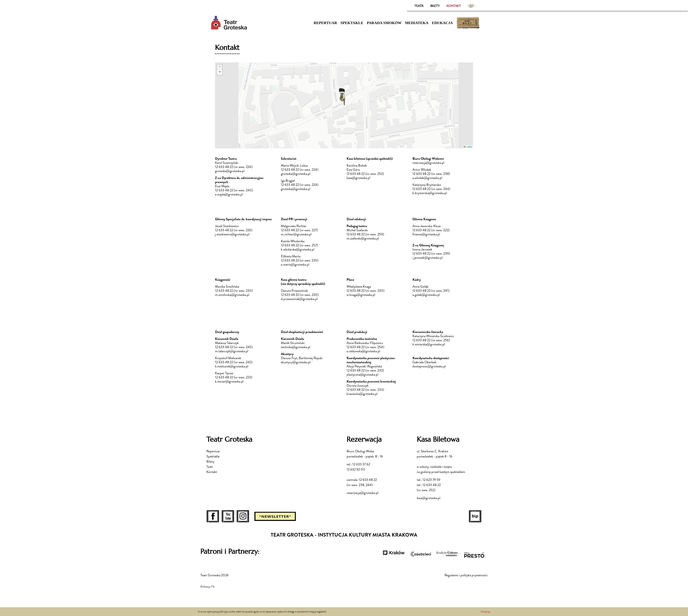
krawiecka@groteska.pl (362, 394)
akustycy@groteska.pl (296, 362)
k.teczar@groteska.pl (229, 381)
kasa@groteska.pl (358, 178)
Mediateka (417, 23)
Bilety (435, 6)
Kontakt (454, 6)
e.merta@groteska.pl (295, 265)
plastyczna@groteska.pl (362, 375)
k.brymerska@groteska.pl (430, 193)
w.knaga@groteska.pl (361, 295)
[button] (342, 97)
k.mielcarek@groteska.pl (232, 366)
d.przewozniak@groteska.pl (299, 299)
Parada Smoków (384, 23)
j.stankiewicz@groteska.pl (232, 234)
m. (283, 234)
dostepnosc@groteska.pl (429, 366)
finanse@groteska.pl (426, 234)
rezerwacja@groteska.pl (362, 493)
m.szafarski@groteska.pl (363, 238)
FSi (213, 587)
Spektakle (352, 23)
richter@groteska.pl (298, 234)
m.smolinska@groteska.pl (232, 295)
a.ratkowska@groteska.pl (363, 351)
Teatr (419, 6)
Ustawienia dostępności (471, 6)
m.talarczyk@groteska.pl (232, 351)
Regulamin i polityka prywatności (466, 575)
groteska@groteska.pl (230, 171)
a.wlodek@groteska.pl (428, 178)
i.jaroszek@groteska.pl (428, 258)
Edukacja (442, 23)
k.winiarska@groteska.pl (429, 344)
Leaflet (468, 147)
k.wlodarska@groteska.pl (298, 249)
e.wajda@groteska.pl (229, 194)
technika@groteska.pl (296, 347)
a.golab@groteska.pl (426, 295)
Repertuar (325, 23)
